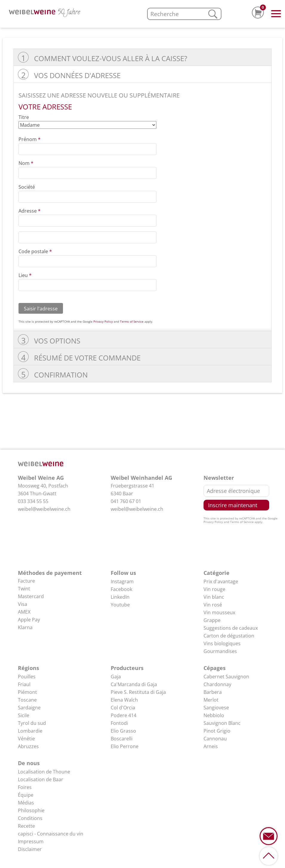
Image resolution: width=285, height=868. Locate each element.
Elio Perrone (125, 746)
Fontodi (119, 723)
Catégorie (217, 573)
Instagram (122, 581)
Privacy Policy (103, 321)
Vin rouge (214, 589)
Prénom (30, 139)
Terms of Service (132, 321)
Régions (28, 668)
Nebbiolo (214, 715)
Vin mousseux (219, 612)
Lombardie (30, 731)
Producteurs (127, 668)
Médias (26, 803)
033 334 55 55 (33, 501)
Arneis (211, 746)
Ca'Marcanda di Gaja (134, 684)
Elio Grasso (123, 731)
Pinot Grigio (217, 731)
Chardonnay (217, 684)
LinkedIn (120, 597)
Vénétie (26, 739)
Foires (25, 787)
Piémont (27, 692)
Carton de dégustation (229, 636)
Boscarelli (122, 739)
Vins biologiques (222, 643)
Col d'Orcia (123, 708)
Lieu (25, 275)
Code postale (35, 251)
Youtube (120, 605)
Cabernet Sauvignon (226, 677)
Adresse (30, 211)
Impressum (31, 841)
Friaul (24, 684)
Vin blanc (214, 597)
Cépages (215, 668)
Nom (26, 163)
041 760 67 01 (126, 501)
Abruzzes (28, 746)
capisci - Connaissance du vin (51, 834)
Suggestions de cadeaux (231, 628)
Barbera (213, 692)
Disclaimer (30, 849)
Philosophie (31, 810)
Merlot (211, 700)
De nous (29, 763)
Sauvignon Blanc (222, 723)
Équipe (26, 795)
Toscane (27, 700)
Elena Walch (124, 700)
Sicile (24, 715)
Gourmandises (220, 651)
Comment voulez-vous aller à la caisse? (111, 58)
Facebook (121, 589)
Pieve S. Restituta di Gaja (138, 692)
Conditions (30, 818)
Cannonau (215, 739)
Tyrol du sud (32, 723)
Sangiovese (216, 708)
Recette (26, 826)
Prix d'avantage (221, 581)
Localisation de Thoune (44, 772)
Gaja (116, 677)
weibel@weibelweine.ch (44, 509)
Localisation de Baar (41, 779)
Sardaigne (29, 708)
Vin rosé (213, 605)
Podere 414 (124, 715)
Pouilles (27, 677)
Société (27, 187)
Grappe (212, 620)
